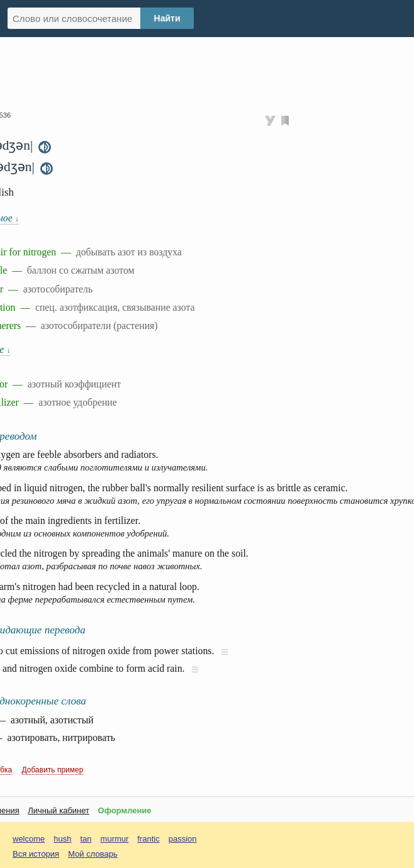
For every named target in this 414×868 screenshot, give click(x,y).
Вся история (36, 854)
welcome (29, 839)
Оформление (125, 810)
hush (62, 839)
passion (183, 839)
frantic (148, 839)
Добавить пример (53, 770)
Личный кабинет (59, 810)
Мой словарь (93, 854)
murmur (115, 839)
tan (86, 839)
